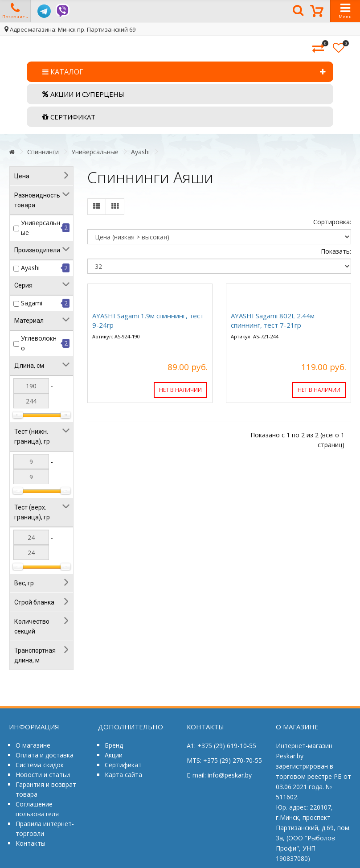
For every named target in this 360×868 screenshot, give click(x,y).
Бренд (114, 745)
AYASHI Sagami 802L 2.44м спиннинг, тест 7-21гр (273, 320)
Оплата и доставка (45, 755)
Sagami (32, 303)
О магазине (33, 745)
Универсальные (95, 152)
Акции (114, 755)
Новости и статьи (43, 775)
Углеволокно (39, 343)
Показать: (336, 251)
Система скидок (40, 765)
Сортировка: (332, 222)
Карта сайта (123, 775)
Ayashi (140, 152)
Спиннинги (43, 152)
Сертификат (123, 765)
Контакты (31, 843)
